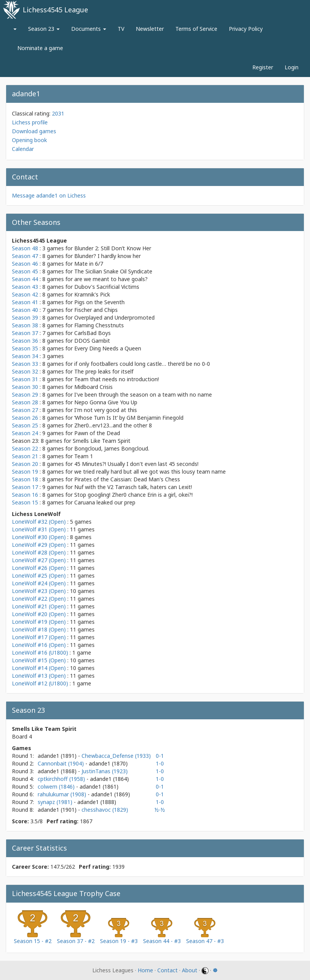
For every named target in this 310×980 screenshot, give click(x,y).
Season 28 (25, 402)
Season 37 (25, 333)
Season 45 (25, 271)
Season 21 (25, 456)
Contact (167, 970)
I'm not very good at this (106, 410)
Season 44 (25, 279)
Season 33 (25, 364)
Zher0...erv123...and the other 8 (113, 425)
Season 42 (25, 294)
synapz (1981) (56, 802)
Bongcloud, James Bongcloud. (112, 448)
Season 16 (25, 495)
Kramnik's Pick (92, 294)
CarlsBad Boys (92, 333)
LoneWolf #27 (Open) (39, 560)
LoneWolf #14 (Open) (39, 668)
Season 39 (25, 317)
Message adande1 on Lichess (49, 195)
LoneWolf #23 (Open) (39, 591)
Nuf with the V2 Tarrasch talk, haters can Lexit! (133, 487)
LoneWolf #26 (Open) (39, 568)
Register (263, 67)
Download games (34, 131)
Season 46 (25, 264)
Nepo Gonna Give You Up (106, 402)
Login (292, 67)
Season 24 (25, 433)
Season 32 (25, 371)
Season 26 (25, 418)
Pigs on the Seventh (99, 302)
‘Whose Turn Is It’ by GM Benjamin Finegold (129, 418)
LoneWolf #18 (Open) (39, 629)
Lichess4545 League (55, 10)
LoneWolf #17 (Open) (39, 637)
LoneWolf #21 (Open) (39, 606)
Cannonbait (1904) (62, 763)
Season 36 (25, 341)
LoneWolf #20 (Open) (39, 614)
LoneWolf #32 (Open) (39, 522)
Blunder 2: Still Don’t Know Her (113, 248)
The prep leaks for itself (104, 371)
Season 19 (25, 472)
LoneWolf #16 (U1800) (40, 652)
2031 (58, 113)
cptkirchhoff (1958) (62, 779)
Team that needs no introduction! (117, 379)
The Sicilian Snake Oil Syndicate (113, 271)
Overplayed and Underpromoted (114, 317)
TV (121, 29)
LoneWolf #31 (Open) (39, 529)
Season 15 (25, 502)
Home (145, 970)
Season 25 (25, 425)
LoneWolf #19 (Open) (39, 622)
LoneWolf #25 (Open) (39, 575)
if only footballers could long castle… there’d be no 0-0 (142, 364)
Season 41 (25, 302)
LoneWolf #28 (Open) (39, 552)
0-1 (160, 756)
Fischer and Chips (96, 310)
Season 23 (44, 29)
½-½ (160, 810)
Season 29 (25, 395)
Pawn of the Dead (97, 433)
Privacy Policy (246, 29)
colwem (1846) (57, 787)
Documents (89, 29)
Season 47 (25, 256)
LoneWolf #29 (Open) (39, 545)
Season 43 (25, 287)
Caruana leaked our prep (105, 502)
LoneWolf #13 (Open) (39, 676)
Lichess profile (30, 122)
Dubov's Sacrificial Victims (107, 287)
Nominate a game (40, 48)
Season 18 (25, 479)
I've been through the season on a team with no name (143, 395)
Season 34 (25, 356)
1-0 (160, 763)
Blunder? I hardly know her (107, 256)
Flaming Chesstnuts (99, 325)
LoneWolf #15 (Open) (39, 660)
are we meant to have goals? (111, 279)
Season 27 (25, 410)
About (190, 970)
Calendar (23, 149)
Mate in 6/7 (89, 264)
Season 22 (25, 448)
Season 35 (25, 348)
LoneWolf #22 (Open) (39, 599)
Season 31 (25, 379)
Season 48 (25, 248)
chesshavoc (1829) (105, 810)
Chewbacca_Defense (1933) (116, 756)
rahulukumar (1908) (63, 794)
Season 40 (25, 310)
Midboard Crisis (93, 387)
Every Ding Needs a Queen (108, 348)
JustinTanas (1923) (105, 771)
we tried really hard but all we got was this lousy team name (150, 472)
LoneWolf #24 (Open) (39, 583)
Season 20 (25, 464)
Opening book (29, 140)
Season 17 (25, 487)
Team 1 (84, 456)
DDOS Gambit (92, 341)
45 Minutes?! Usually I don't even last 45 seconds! (136, 464)
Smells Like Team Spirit (102, 441)
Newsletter (150, 29)
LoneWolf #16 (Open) (39, 645)
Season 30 (25, 387)
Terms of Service (196, 29)
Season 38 (25, 325)
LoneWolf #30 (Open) (39, 537)
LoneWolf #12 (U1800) (40, 683)
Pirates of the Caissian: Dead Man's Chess (127, 479)
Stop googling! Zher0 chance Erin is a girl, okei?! (133, 495)
